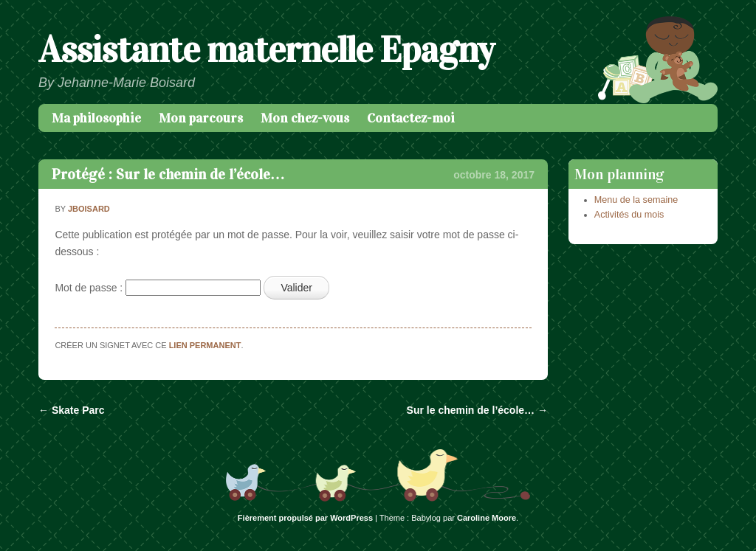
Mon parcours (201, 118)
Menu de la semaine (636, 200)
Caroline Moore (487, 518)
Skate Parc (72, 410)
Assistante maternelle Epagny (266, 50)
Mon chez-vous (305, 118)
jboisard (89, 209)
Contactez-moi (411, 118)
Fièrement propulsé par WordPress (305, 518)
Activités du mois (629, 215)
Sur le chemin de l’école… (477, 410)
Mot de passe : (158, 288)
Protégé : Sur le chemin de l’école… (168, 174)
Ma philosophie (96, 118)
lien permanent (205, 345)
